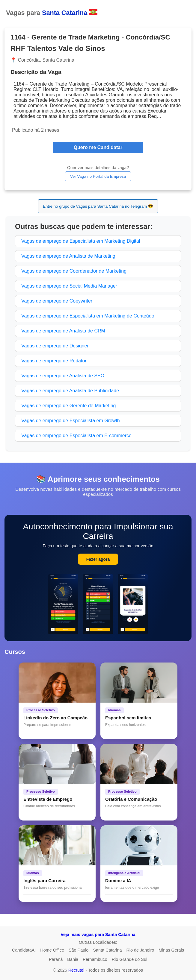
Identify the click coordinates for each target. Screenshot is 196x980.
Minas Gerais (171, 950)
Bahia (73, 959)
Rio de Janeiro (140, 950)
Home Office (52, 950)
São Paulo (79, 950)
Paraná (56, 959)
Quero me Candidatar (98, 147)
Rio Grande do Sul (129, 959)
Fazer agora (98, 559)
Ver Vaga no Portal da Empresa (98, 176)
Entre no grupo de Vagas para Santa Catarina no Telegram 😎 (98, 206)
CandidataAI (24, 950)
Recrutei (76, 970)
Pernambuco (95, 959)
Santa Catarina (107, 950)
